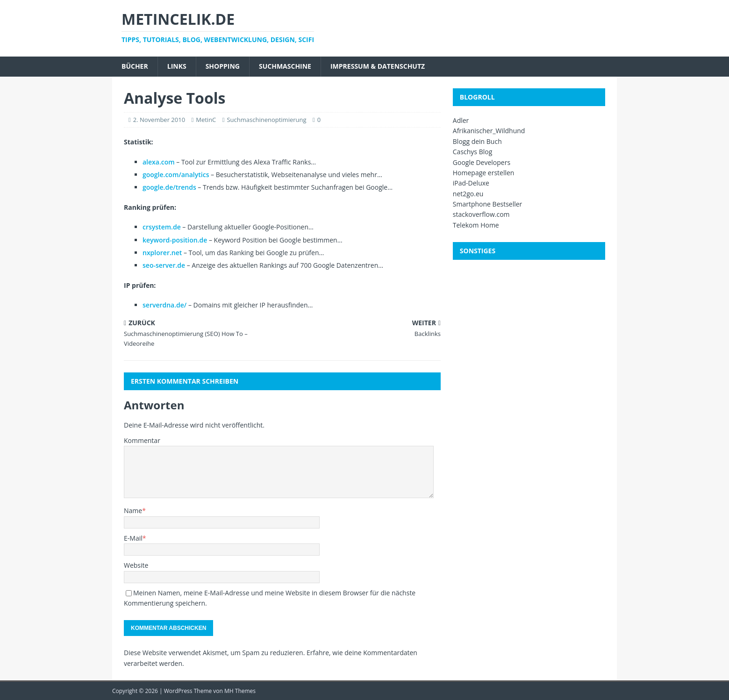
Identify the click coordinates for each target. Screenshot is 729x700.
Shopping (223, 66)
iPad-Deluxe (471, 183)
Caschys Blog (473, 152)
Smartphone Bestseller (488, 204)
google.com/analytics (176, 175)
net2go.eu (468, 194)
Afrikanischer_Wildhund (489, 131)
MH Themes (240, 691)
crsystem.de (162, 227)
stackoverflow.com (481, 214)
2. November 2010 (159, 120)
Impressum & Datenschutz (378, 66)
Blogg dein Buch (477, 141)
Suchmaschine (285, 66)
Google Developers (482, 162)
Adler (461, 120)
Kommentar (142, 440)
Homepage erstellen (484, 173)
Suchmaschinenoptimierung (266, 120)
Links (177, 66)
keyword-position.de (175, 240)
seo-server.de (164, 265)
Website (136, 565)
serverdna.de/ (164, 305)
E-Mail (133, 538)
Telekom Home (476, 225)
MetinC (206, 120)
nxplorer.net (162, 253)
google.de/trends (169, 187)
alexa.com (159, 162)
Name (133, 511)
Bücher (135, 66)
